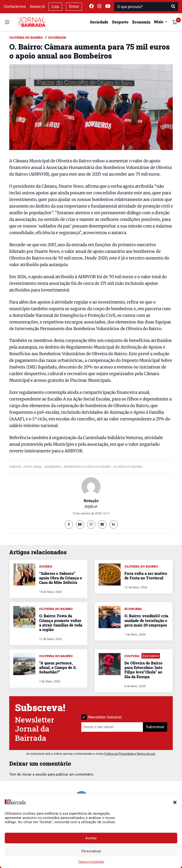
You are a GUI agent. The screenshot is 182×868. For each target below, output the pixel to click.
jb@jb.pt (91, 506)
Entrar (74, 7)
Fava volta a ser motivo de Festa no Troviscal (146, 576)
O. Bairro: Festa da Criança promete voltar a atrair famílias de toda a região (61, 623)
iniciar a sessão (34, 774)
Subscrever (155, 727)
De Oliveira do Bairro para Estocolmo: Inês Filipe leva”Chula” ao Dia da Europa (143, 670)
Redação (91, 501)
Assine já (37, 7)
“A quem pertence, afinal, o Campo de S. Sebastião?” (58, 667)
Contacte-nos (15, 7)
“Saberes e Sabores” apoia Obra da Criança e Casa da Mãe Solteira (61, 578)
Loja (55, 7)
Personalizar (91, 851)
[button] (175, 802)
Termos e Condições (91, 862)
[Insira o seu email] (112, 727)
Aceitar (91, 838)
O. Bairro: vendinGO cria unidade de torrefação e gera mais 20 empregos (146, 620)
